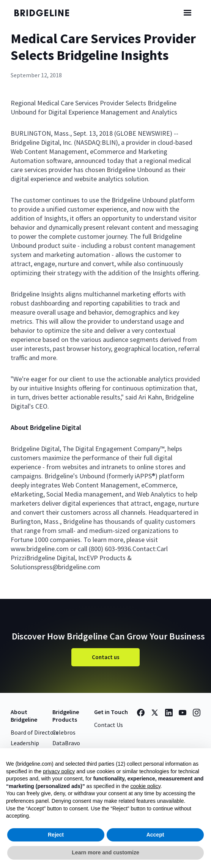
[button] (187, 13)
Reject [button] (56, 835)
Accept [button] (155, 835)
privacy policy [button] (59, 771)
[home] (47, 13)
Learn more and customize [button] (105, 852)
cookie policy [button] (146, 786)
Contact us (106, 657)
